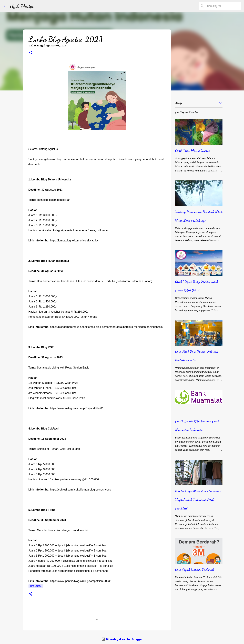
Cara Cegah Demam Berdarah (195, 569)
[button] (30, 53)
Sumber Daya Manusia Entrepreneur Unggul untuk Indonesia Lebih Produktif (198, 500)
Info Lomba (36, 586)
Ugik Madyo (22, 6)
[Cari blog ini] (223, 6)
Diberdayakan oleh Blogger (122, 639)
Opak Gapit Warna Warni (192, 151)
